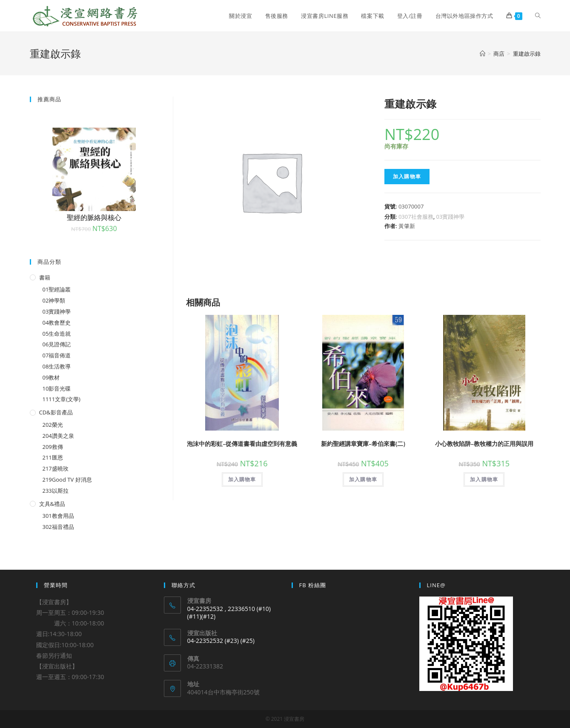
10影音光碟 (57, 388)
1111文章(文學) (62, 399)
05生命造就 (57, 334)
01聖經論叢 (57, 289)
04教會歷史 (57, 323)
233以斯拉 (56, 491)
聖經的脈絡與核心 (94, 217)
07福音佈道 (57, 355)
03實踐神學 (451, 217)
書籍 (45, 277)
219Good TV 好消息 (67, 480)
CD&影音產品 (56, 412)
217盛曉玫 (56, 468)
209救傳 (53, 447)
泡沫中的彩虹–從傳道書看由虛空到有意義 (242, 444)
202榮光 (53, 425)
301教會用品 (58, 516)
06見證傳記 (57, 344)
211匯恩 (53, 457)
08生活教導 (57, 366)
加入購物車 (407, 176)
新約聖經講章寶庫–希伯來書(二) (363, 444)
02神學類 (54, 300)
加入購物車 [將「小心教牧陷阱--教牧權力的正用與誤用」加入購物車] (484, 479)
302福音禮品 (58, 527)
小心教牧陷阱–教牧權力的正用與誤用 (484, 444)
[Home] (483, 54)
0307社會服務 (416, 217)
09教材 (51, 377)
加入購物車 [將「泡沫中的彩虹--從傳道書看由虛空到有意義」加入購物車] (242, 479)
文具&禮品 (52, 504)
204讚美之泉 (58, 436)
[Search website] (538, 16)
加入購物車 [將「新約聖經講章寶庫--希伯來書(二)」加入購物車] (363, 479)
